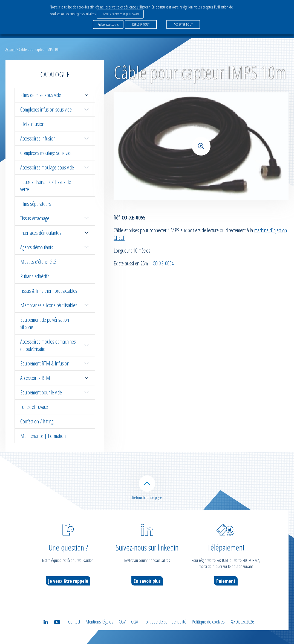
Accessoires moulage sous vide (55, 167)
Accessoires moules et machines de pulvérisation (55, 345)
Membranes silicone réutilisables (55, 305)
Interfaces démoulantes (55, 233)
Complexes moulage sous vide (46, 153)
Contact (74, 622)
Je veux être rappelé (68, 581)
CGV (122, 622)
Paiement (226, 581)
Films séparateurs (36, 204)
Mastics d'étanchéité (38, 262)
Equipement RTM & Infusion (55, 363)
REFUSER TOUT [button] (141, 24)
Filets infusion (32, 124)
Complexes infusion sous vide (55, 109)
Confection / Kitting (37, 421)
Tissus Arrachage (55, 218)
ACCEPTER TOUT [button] (183, 24)
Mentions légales (100, 622)
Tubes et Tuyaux (34, 407)
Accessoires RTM (55, 378)
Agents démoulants (55, 247)
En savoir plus (147, 581)
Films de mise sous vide (55, 95)
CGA (135, 622)
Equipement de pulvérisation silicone (45, 323)
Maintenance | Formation (43, 436)
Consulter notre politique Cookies (120, 14)
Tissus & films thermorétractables (49, 291)
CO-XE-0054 (163, 263)
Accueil (10, 49)
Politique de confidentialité (165, 622)
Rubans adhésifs (35, 276)
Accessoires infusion (55, 138)
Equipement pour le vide (55, 392)
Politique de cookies (208, 622)
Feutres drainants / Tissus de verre (46, 186)
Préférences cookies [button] (108, 24)
